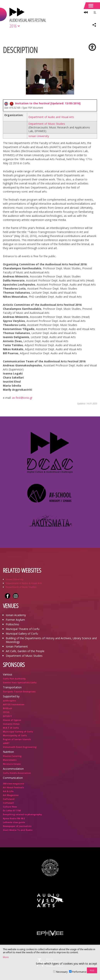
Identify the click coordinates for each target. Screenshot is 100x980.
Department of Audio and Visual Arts (51, 117)
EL (95, 12)
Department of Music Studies (47, 124)
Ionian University (39, 136)
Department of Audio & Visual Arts (24, 583)
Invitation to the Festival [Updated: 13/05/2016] (42, 103)
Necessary (62, 972)
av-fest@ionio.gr (22, 398)
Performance (79, 972)
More (6, 957)
